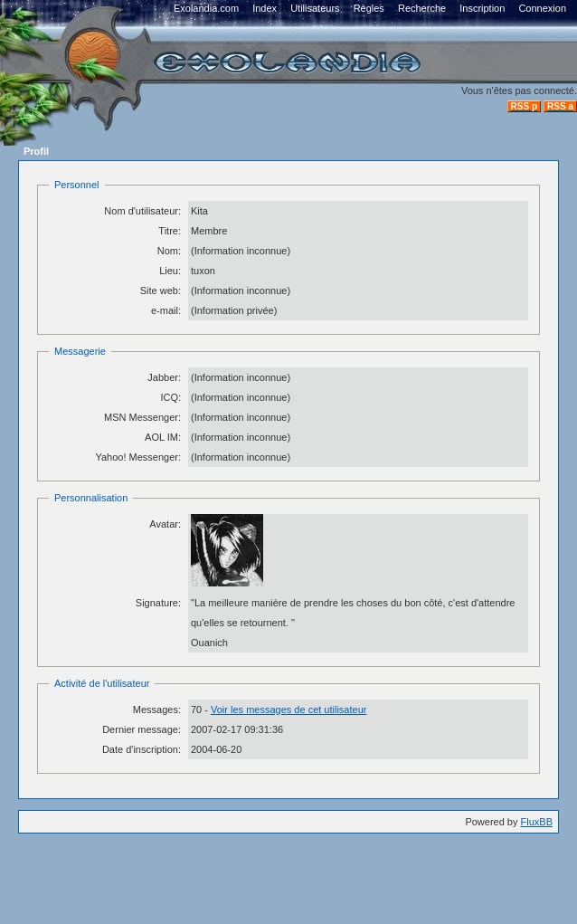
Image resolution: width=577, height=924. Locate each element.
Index (265, 8)
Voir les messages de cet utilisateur (288, 710)
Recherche (422, 8)
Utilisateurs (315, 8)
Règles (369, 8)
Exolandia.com (206, 8)
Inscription (482, 8)
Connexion (542, 8)
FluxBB (537, 822)
